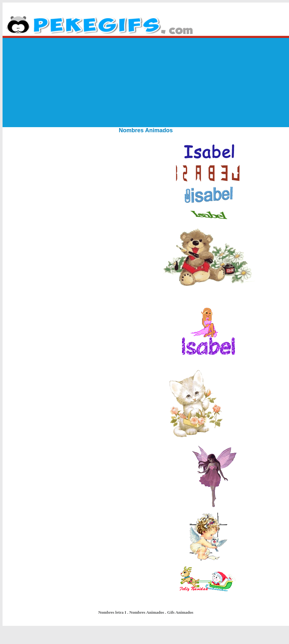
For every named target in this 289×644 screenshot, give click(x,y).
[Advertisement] (146, 83)
